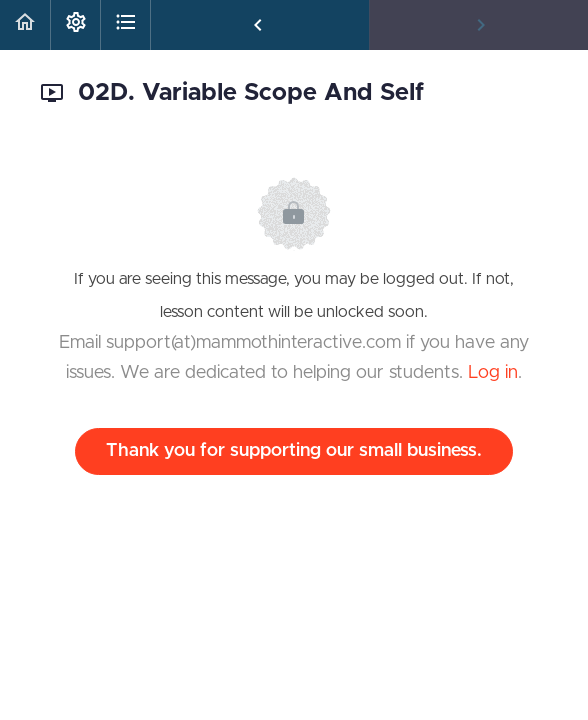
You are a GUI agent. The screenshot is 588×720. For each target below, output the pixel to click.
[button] (25, 25)
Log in (493, 373)
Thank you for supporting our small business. (294, 451)
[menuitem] (75, 25)
